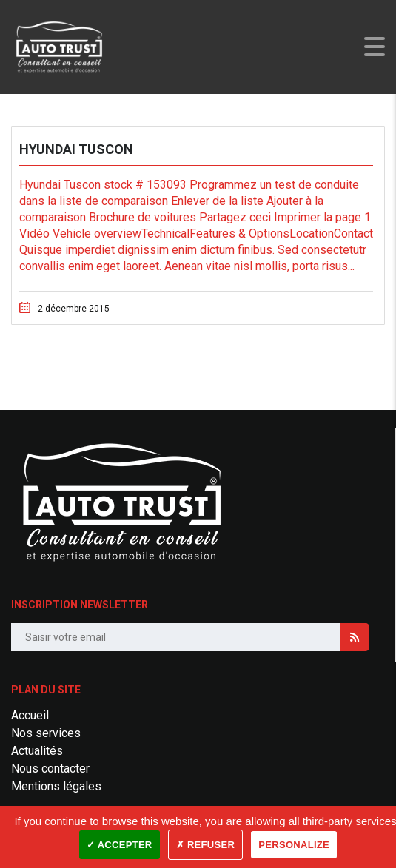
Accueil (30, 715)
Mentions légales (56, 786)
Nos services (46, 733)
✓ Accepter (120, 845)
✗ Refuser (205, 845)
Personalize (294, 845)
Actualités (37, 751)
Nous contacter (50, 768)
